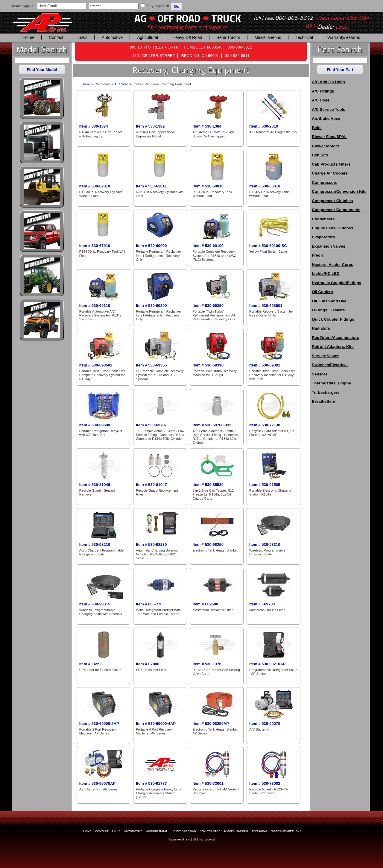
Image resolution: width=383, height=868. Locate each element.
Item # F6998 (91, 664)
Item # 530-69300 (151, 306)
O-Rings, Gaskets (328, 310)
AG (140, 18)
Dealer (333, 27)
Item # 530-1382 (150, 126)
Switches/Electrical (330, 365)
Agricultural (148, 37)
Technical (304, 37)
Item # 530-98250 (208, 544)
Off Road (179, 18)
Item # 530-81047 (151, 485)
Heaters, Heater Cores (332, 265)
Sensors (320, 374)
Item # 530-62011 (151, 186)
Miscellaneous (268, 37)
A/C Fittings (323, 91)
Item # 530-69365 (151, 365)
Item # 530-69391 (265, 365)
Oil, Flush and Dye (329, 301)
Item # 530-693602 (96, 365)
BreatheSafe (323, 401)
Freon (317, 255)
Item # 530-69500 (95, 425)
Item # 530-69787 (151, 425)
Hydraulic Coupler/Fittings (336, 283)
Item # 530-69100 (208, 246)
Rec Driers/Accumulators (335, 338)
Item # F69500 (205, 604)
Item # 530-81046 (95, 485)
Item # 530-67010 (95, 246)
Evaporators (323, 237)
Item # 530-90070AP (97, 783)
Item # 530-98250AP (211, 724)
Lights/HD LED (326, 274)
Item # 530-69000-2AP (99, 724)
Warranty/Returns (344, 37)
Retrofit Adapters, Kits (333, 347)
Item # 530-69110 (95, 306)
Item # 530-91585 (265, 485)
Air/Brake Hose (326, 118)
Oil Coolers (322, 292)
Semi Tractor (228, 37)
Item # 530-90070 (265, 724)
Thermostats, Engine (331, 383)
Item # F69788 (262, 604)
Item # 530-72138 (265, 425)
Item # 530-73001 (208, 783)
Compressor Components (336, 210)
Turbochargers (326, 392)
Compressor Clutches (332, 201)
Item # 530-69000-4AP (156, 724)
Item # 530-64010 (208, 186)
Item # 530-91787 (151, 783)
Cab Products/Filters (331, 164)
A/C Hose (321, 100)
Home (29, 37)
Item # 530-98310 (265, 544)
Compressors (325, 182)
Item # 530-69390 (208, 365)
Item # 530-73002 (265, 783)
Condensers (323, 219)
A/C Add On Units (328, 82)
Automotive (112, 37)
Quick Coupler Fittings (333, 319)
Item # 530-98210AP (267, 664)
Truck (226, 18)
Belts (317, 128)
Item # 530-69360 (208, 306)
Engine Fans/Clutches (332, 228)
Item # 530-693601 (266, 306)
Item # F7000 (148, 664)
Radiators (321, 328)
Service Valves (326, 356)
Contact (56, 37)
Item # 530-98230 (151, 544)
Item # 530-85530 (208, 485)
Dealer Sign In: (23, 6)
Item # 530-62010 (95, 186)
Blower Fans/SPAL (329, 137)
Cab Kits (320, 155)
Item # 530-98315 (95, 604)
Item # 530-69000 (151, 246)
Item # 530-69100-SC (268, 246)
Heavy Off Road (187, 37)
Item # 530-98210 (95, 544)
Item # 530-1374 (94, 126)
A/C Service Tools (127, 84)
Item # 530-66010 (265, 186)
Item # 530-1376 (207, 664)
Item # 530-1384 (207, 126)
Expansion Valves (328, 246)
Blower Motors (326, 146)
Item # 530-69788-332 (212, 425)
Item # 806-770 (149, 604)
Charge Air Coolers (330, 173)
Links (82, 37)
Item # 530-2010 (264, 126)
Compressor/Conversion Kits (339, 191)
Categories (103, 84)
